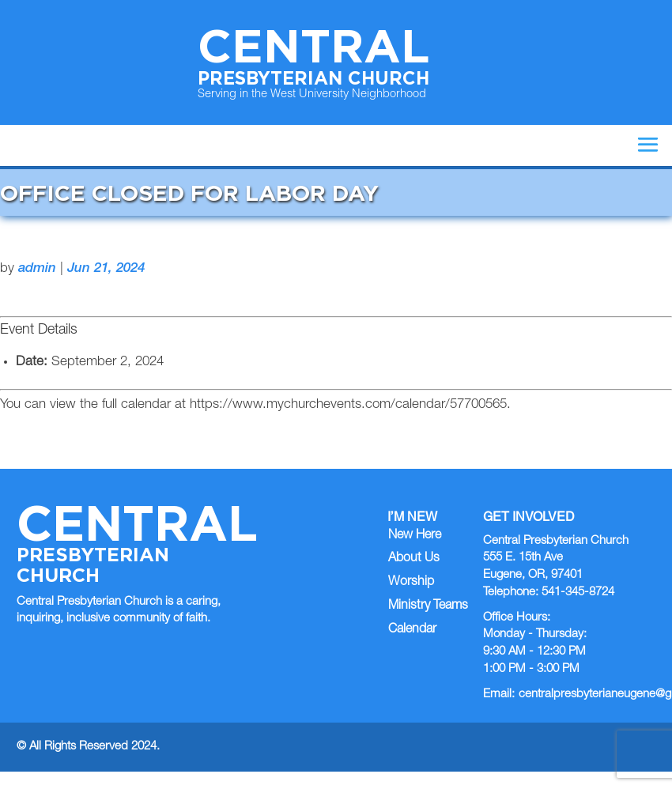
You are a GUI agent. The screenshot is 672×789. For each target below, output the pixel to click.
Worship (411, 583)
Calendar (412, 630)
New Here (415, 536)
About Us (414, 559)
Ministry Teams (428, 606)
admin (37, 269)
